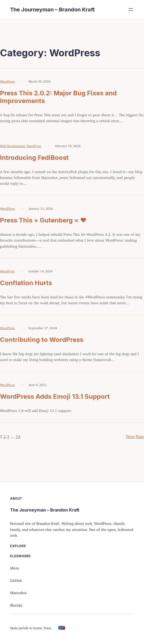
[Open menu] (131, 10)
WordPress (7, 81)
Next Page (135, 435)
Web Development (12, 145)
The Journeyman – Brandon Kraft (52, 10)
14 (18, 435)
